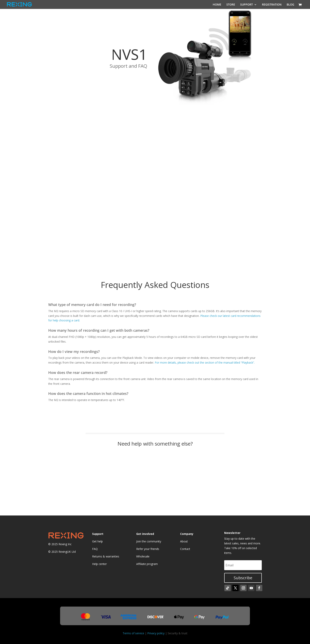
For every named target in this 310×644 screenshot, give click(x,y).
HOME (217, 5)
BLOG (290, 5)
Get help (97, 541)
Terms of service (133, 633)
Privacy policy (156, 633)
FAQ (95, 549)
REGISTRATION (272, 5)
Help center (99, 564)
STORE (231, 5)
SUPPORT (247, 5)
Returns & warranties (106, 556)
